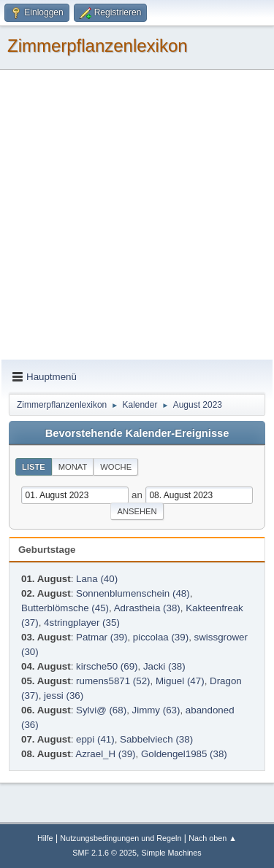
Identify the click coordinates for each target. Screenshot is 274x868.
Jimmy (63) (156, 710)
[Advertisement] (137, 216)
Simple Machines (172, 853)
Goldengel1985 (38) (184, 754)
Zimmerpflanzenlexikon (98, 46)
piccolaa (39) (161, 637)
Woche (116, 467)
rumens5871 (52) (113, 681)
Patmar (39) (102, 637)
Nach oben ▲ (213, 838)
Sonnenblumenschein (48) (133, 593)
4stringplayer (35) (82, 623)
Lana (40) (97, 579)
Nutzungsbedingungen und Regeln (121, 838)
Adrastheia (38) (147, 608)
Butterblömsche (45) (65, 608)
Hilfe (45, 838)
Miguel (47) (180, 681)
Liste (34, 467)
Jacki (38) (164, 666)
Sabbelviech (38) (156, 739)
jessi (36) (64, 695)
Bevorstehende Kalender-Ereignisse (137, 433)
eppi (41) (95, 739)
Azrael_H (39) (105, 754)
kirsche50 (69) (107, 666)
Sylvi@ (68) (101, 710)
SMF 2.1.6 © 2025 (104, 853)
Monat (73, 467)
